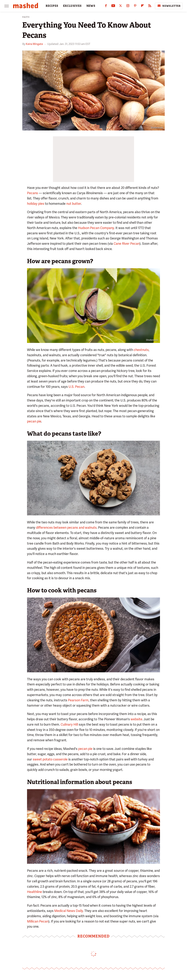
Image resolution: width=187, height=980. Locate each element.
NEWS (91, 6)
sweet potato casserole (50, 759)
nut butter (74, 204)
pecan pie (34, 421)
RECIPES (52, 6)
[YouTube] (113, 6)
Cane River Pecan (127, 244)
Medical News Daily (69, 911)
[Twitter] (121, 6)
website (136, 719)
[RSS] (150, 6)
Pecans (33, 193)
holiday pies (36, 204)
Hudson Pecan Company (96, 228)
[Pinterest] (135, 6)
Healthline (35, 892)
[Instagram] (128, 6)
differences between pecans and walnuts (66, 528)
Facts (26, 17)
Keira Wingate (34, 44)
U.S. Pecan (76, 387)
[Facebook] (106, 6)
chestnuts (141, 350)
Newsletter (169, 6)
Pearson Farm (78, 700)
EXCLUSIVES (72, 6)
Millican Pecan (38, 921)
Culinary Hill (69, 724)
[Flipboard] (142, 6)
